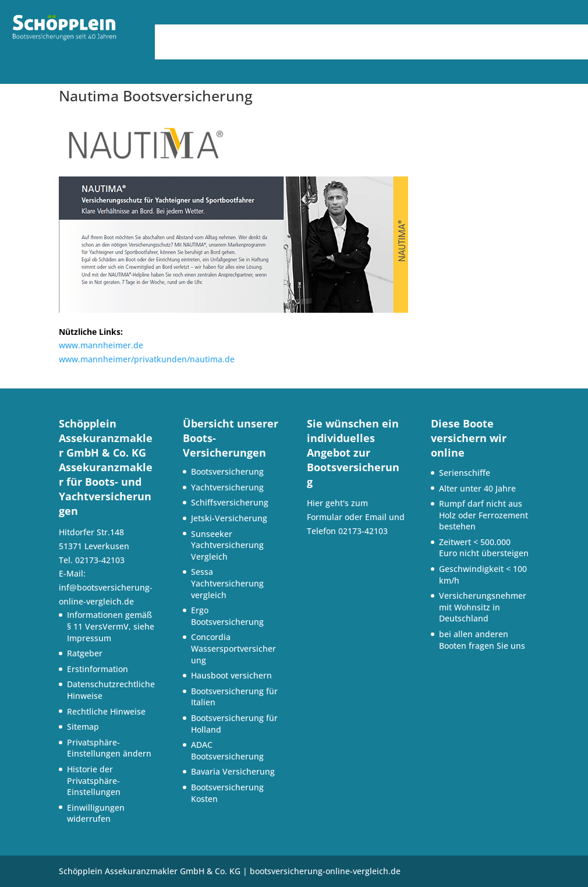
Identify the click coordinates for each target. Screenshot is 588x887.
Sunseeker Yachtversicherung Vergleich (227, 545)
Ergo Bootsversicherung (227, 616)
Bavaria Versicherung (233, 771)
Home (175, 35)
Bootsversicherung (227, 471)
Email (376, 517)
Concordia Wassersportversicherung (233, 648)
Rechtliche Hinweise (106, 711)
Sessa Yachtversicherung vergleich (227, 583)
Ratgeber (85, 653)
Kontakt (366, 52)
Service (421, 35)
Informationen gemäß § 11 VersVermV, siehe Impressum (111, 626)
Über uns (225, 35)
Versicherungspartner (517, 35)
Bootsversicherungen (325, 35)
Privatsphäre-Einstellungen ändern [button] (109, 748)
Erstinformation (98, 669)
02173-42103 (363, 531)
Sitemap (83, 727)
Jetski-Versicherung (229, 518)
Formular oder (336, 517)
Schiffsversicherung (230, 502)
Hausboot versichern (231, 675)
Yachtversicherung (227, 487)
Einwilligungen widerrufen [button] (96, 813)
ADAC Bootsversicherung (227, 750)
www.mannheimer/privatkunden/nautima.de (147, 359)
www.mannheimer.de (101, 345)
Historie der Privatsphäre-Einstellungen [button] (94, 780)
